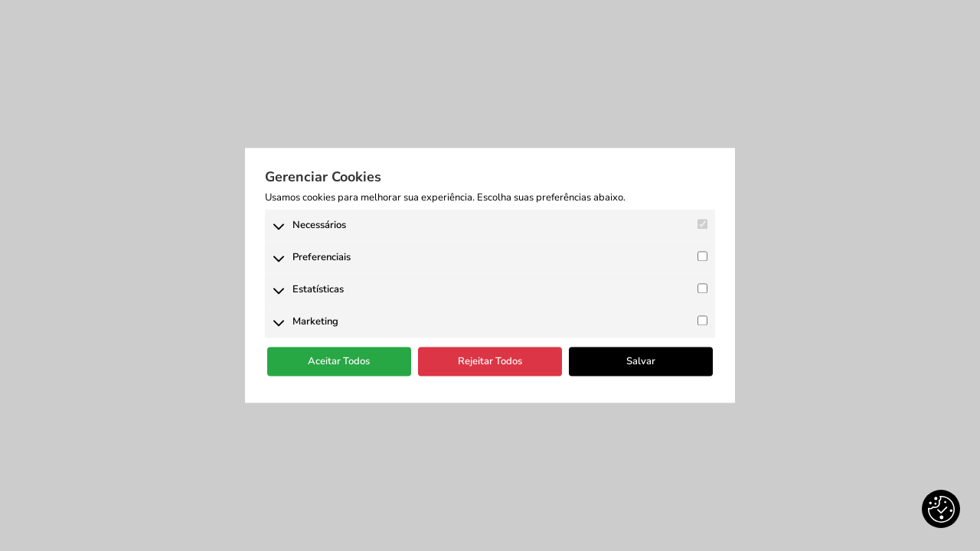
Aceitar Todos (339, 361)
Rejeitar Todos (490, 361)
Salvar (641, 361)
